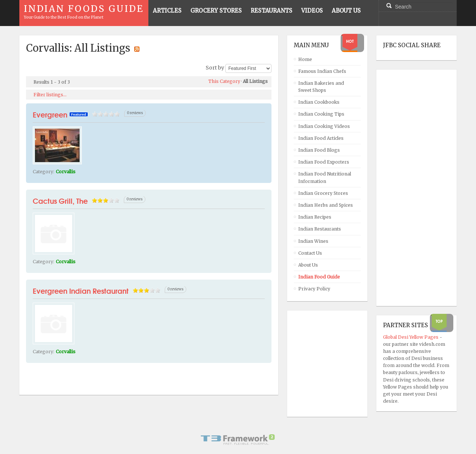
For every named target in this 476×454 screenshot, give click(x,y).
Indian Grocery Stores (323, 193)
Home (305, 59)
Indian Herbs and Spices (326, 205)
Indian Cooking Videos (324, 126)
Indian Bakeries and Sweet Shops (321, 87)
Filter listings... (50, 95)
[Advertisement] (413, 188)
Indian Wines (313, 241)
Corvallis (66, 172)
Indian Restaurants (320, 229)
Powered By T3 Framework (238, 439)
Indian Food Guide (319, 277)
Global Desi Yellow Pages (411, 337)
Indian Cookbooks (319, 102)
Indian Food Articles (321, 138)
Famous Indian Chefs (322, 71)
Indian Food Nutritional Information (325, 177)
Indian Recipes (315, 217)
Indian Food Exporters (324, 162)
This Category (224, 81)
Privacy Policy (314, 289)
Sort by (215, 68)
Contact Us (310, 253)
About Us (308, 265)
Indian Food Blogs (319, 150)
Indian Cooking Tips (321, 114)
